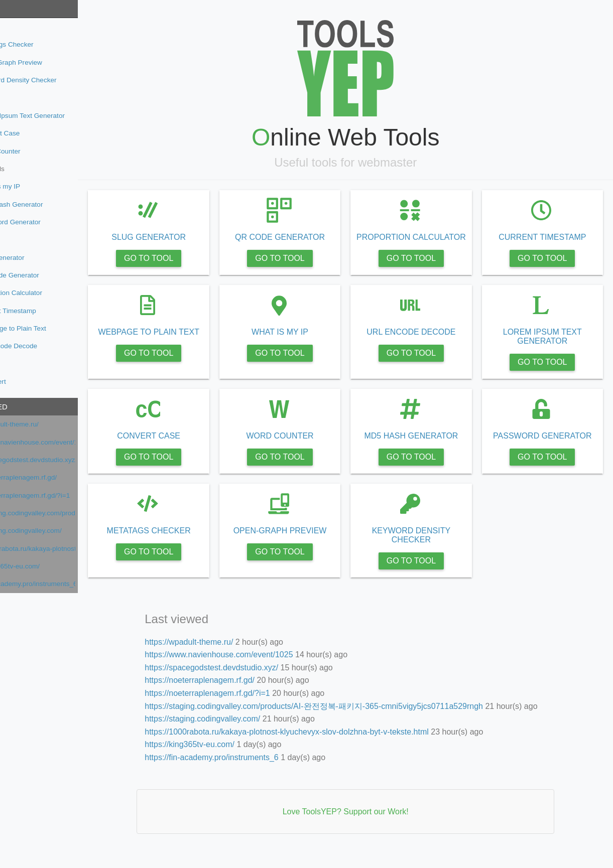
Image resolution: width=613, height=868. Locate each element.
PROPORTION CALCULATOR (429, 242)
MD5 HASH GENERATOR (429, 445)
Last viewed (30, 407)
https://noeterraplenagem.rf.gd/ (58, 477)
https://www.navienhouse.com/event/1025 (67, 442)
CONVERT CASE (190, 445)
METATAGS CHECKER (190, 540)
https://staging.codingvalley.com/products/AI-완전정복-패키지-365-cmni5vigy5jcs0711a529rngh (67, 513)
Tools (17, 9)
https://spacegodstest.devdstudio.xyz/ (67, 460)
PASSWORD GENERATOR (548, 445)
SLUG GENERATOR (190, 237)
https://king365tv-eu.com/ (49, 566)
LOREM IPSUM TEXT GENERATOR (548, 345)
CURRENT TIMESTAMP (548, 237)
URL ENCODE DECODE (429, 341)
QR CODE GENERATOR (310, 237)
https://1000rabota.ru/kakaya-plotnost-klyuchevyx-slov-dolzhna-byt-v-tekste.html (67, 549)
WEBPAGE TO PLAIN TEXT (190, 341)
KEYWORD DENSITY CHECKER (429, 544)
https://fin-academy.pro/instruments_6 (67, 584)
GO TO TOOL (190, 258)
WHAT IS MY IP (310, 341)
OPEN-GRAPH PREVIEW (310, 540)
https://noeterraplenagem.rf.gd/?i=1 (64, 495)
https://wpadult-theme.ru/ (49, 424)
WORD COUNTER (310, 445)
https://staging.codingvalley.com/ (60, 531)
